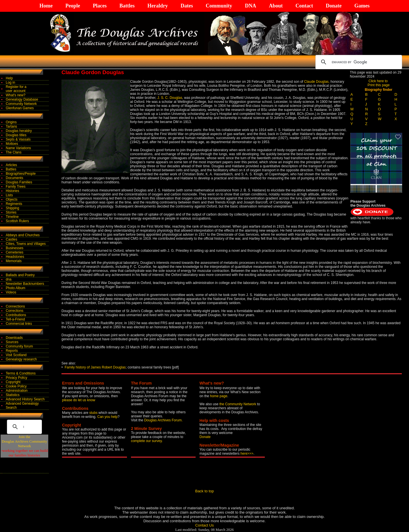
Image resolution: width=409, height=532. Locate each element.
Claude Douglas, (317, 82)
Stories (11, 212)
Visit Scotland (16, 355)
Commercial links (19, 324)
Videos (11, 292)
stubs (94, 413)
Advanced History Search (25, 399)
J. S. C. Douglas (170, 98)
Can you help (108, 417)
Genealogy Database (22, 99)
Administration (17, 391)
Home (46, 6)
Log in (10, 82)
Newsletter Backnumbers (25, 284)
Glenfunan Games (20, 108)
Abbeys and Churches (23, 235)
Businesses (15, 248)
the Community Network (238, 404)
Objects (12, 199)
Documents (15, 178)
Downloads (14, 338)
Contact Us (204, 525)
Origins (11, 122)
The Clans (14, 152)
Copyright (13, 382)
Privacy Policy (17, 378)
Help (9, 78)
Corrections (15, 311)
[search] (358, 62)
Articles (11, 165)
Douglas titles (16, 135)
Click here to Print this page (379, 83)
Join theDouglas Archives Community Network (24, 441)
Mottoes (12, 144)
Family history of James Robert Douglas (95, 367)
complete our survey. (147, 441)
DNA (251, 6)
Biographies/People (21, 174)
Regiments (14, 204)
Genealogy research (21, 359)
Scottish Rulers (17, 221)
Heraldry (158, 6)
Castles (11, 239)
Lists (9, 195)
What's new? (16, 95)
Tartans (11, 126)
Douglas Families (19, 182)
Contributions (16, 315)
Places (100, 6)
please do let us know (79, 400)
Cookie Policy (16, 386)
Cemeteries (15, 252)
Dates (187, 6)
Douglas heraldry (19, 131)
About (276, 6)
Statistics (13, 395)
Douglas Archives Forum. (163, 420)
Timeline (12, 217)
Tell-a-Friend (15, 319)
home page (219, 396)
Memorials (14, 261)
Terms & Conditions (21, 373)
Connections (15, 306)
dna (9, 279)
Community (219, 6)
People (73, 6)
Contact (304, 6)
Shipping (12, 208)
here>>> (247, 454)
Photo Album (16, 288)
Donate (334, 6)
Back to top (204, 491)
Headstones (15, 257)
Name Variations (18, 148)
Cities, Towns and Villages (26, 244)
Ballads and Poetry (20, 275)
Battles (127, 6)
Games (362, 6)
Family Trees (16, 187)
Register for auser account (16, 89)
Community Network (21, 104)
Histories (12, 191)
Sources (12, 342)
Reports (12, 351)
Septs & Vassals (18, 139)
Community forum (19, 346)
